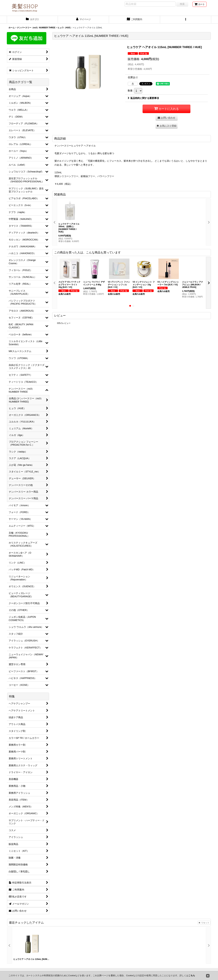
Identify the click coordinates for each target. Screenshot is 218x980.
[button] (186, 20)
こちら (192, 975)
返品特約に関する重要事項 (143, 98)
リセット (204, 923)
